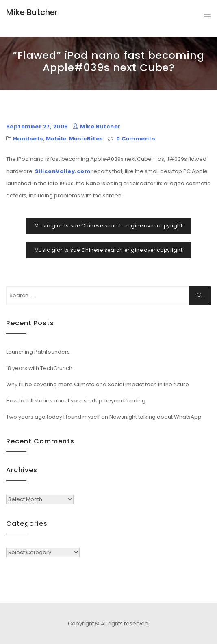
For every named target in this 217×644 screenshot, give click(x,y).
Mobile (56, 139)
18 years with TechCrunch (39, 368)
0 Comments (136, 139)
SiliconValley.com (63, 171)
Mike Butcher (32, 12)
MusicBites (86, 139)
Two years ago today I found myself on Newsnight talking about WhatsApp (104, 417)
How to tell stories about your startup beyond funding (76, 401)
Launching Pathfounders (38, 352)
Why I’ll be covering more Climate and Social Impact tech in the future (98, 384)
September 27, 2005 (37, 126)
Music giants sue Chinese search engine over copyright (108, 226)
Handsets (28, 139)
